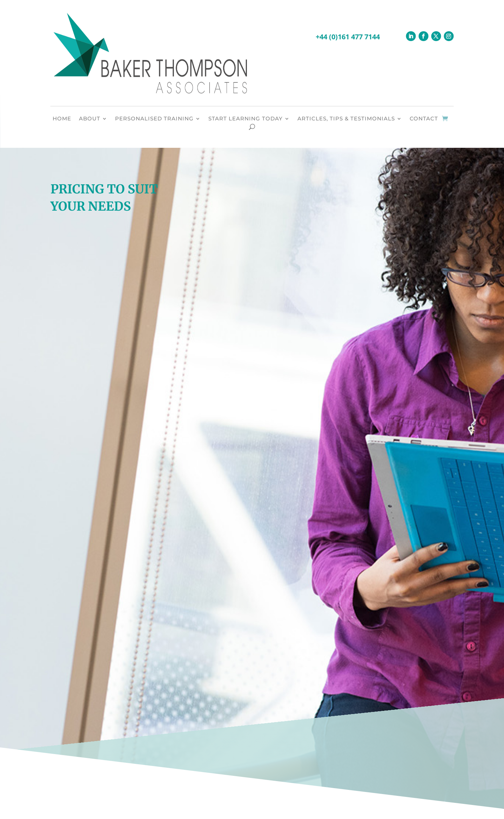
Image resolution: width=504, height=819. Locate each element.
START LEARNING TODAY (246, 119)
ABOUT (90, 119)
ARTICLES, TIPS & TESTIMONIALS (346, 119)
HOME (62, 119)
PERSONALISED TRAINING (154, 119)
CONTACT (424, 119)
